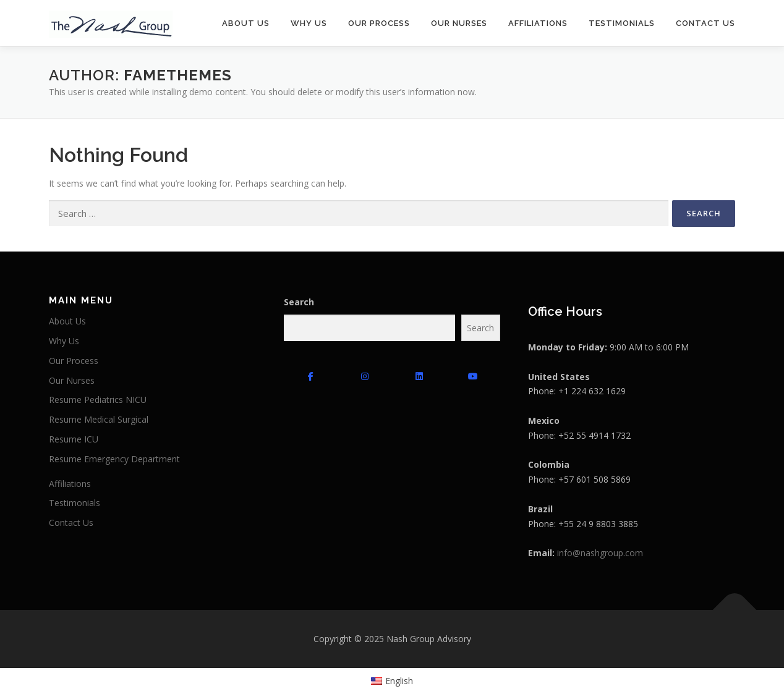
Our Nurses (459, 23)
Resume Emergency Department (114, 459)
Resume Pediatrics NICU (98, 400)
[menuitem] (392, 681)
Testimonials (622, 23)
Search (299, 302)
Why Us (309, 23)
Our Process (379, 23)
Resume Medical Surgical (99, 419)
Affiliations (538, 23)
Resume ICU (74, 439)
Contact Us (705, 23)
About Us (246, 23)
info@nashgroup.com (600, 553)
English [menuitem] (399, 681)
